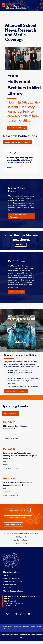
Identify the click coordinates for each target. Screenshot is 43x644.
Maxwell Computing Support (14, 591)
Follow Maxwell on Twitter (17, 510)
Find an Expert (16, 292)
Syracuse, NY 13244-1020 (14, 603)
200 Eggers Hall (10, 601)
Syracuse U (17, 629)
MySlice (4, 629)
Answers (6, 575)
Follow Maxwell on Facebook (18, 517)
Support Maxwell (13, 524)
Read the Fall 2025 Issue (16, 391)
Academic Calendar (7, 627)
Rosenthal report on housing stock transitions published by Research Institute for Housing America (20, 160)
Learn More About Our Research (19, 216)
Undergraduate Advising (12, 578)
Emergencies (26, 627)
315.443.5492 (21, 543)
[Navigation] (34, 4)
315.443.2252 (10, 606)
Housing (10, 168)
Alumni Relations (9, 588)
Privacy (10, 629)
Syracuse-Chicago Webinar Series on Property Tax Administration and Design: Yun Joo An (20, 456)
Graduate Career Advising (12, 581)
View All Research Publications (18, 142)
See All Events (10, 413)
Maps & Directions (36, 627)
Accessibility (17, 627)
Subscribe (21, 245)
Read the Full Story (17, 128)
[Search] (40, 4)
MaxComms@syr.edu (22, 540)
